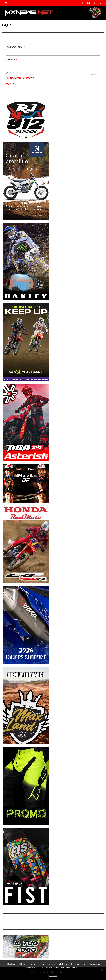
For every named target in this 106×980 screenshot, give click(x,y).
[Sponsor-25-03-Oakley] (26, 261)
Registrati (10, 83)
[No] (102, 970)
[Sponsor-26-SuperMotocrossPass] (26, 342)
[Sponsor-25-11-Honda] (26, 544)
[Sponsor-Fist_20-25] (26, 866)
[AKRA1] (26, 625)
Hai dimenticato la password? (20, 78)
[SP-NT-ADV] (26, 946)
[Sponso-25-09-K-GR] (26, 181)
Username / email (15, 47)
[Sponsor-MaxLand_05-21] (26, 705)
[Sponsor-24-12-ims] (26, 786)
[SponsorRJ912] (26, 120)
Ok (53, 973)
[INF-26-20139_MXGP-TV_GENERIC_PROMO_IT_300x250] (26, 483)
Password (12, 60)
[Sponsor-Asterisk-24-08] (26, 422)
